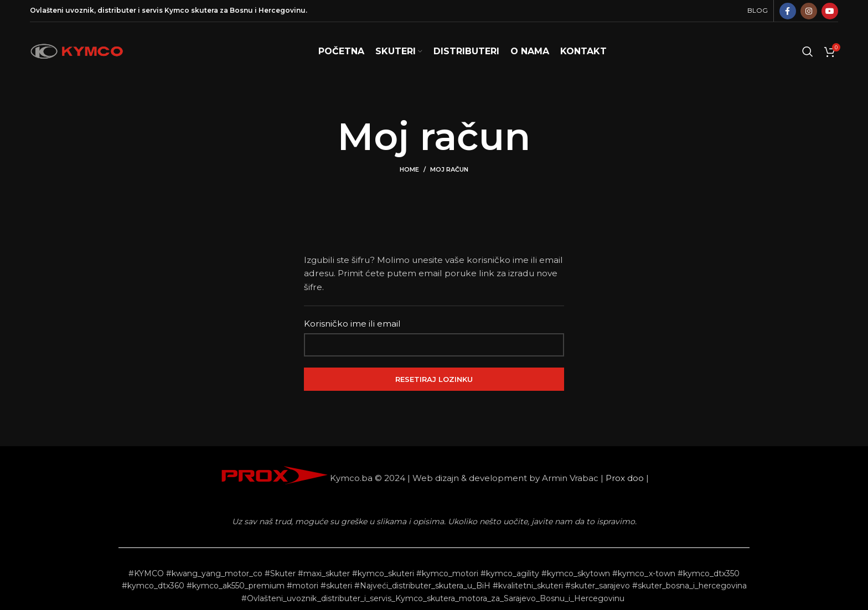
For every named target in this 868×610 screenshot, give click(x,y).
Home (409, 169)
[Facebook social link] (788, 11)
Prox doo (625, 478)
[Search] (808, 51)
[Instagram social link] (809, 11)
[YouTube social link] (830, 11)
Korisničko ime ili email (352, 324)
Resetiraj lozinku (434, 379)
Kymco (177, 10)
